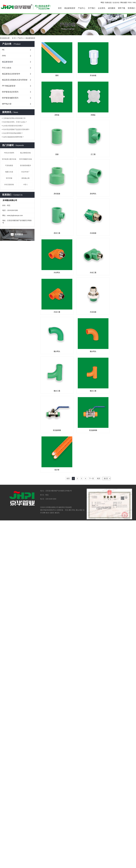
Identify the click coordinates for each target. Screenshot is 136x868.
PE (3, 50)
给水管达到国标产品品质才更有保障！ (17, 129)
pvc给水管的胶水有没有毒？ (13, 126)
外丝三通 (88, 253)
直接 (55, 144)
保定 (81, 474)
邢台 (74, 474)
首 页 (14, 38)
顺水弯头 (55, 325)
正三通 (88, 144)
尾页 (99, 443)
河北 (67, 474)
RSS (130, 2)
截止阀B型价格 (25, 153)
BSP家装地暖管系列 (10, 98)
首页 (60, 8)
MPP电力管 (7, 104)
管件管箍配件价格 (25, 159)
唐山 (77, 474)
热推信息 (108, 2)
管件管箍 (9, 178)
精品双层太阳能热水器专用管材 (15, 80)
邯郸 (44, 477)
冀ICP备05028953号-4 (48, 474)
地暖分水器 (9, 172)
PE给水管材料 (9, 153)
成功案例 (112, 8)
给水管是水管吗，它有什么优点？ (15, 122)
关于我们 (92, 8)
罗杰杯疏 (88, 72)
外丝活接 (88, 289)
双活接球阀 (55, 398)
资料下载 (121, 8)
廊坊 (70, 474)
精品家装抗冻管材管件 (11, 74)
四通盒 (88, 108)
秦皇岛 (57, 477)
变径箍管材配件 (25, 165)
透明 (55, 72)
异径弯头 (88, 181)
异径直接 (55, 181)
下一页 (91, 443)
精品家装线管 (70, 8)
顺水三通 (55, 362)
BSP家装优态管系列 (10, 92)
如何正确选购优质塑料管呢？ (14, 137)
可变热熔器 (9, 165)
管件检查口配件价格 (9, 159)
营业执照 (68, 471)
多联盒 (55, 108)
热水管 (55, 434)
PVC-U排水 (7, 68)
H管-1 (25, 185)
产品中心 (82, 8)
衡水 (47, 477)
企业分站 (116, 2)
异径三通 (55, 217)
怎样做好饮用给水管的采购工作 (14, 118)
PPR (4, 56)
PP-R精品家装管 (9, 86)
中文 (102, 2)
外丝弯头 (55, 253)
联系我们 (131, 8)
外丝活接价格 (9, 185)
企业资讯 (102, 8)
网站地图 (124, 2)
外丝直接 (88, 217)
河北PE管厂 (25, 172)
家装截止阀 (25, 178)
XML (134, 2)
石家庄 (52, 477)
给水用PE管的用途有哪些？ (13, 133)
